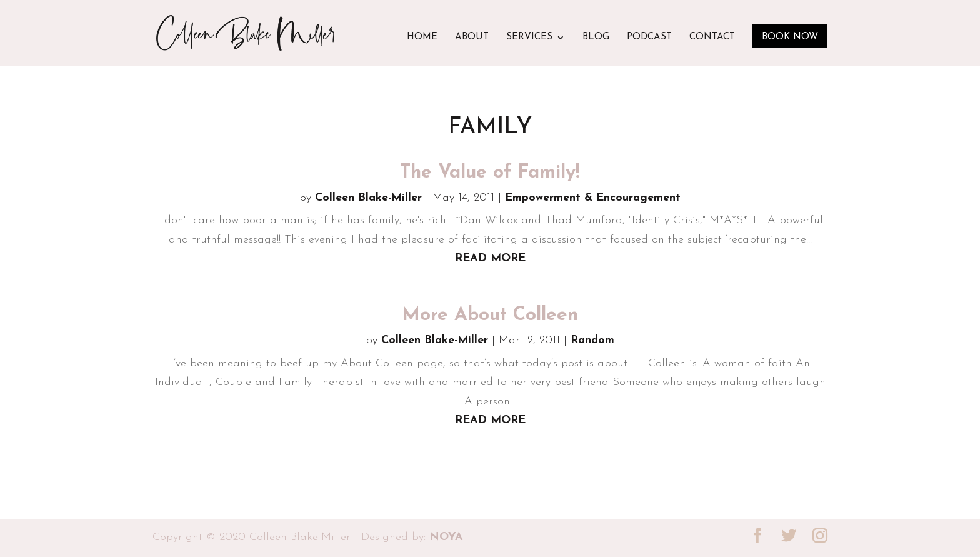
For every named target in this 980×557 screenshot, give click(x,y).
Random (592, 340)
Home (422, 38)
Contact (712, 38)
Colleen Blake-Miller (368, 198)
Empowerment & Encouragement (593, 198)
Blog (596, 38)
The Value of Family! (490, 173)
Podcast (649, 38)
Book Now (790, 37)
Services (529, 38)
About (472, 38)
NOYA (446, 537)
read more (490, 258)
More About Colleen (490, 315)
